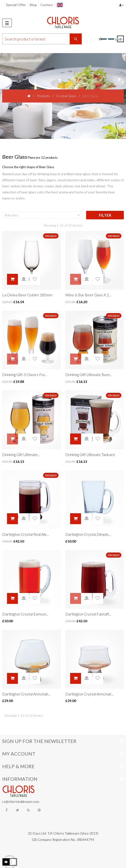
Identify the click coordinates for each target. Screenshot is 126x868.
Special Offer (16, 5)
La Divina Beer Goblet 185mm (27, 295)
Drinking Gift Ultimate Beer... (89, 375)
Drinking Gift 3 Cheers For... (25, 375)
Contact (47, 5)
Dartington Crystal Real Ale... (26, 534)
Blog (33, 5)
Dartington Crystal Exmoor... (25, 614)
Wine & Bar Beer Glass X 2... (88, 295)
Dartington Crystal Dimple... (88, 534)
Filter (105, 215)
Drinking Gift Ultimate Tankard (90, 454)
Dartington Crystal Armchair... (26, 694)
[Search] (42, 39)
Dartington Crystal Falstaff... (88, 614)
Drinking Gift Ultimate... (21, 454)
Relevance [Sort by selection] (43, 215)
